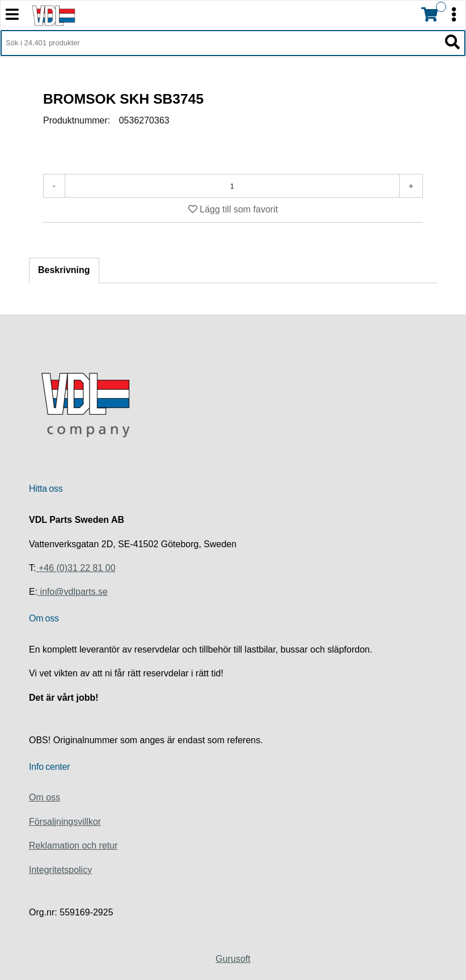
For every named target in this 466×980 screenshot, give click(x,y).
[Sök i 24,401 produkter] (220, 43)
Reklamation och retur (73, 845)
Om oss (45, 797)
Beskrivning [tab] (64, 270)
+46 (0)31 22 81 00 (75, 568)
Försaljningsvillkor (65, 822)
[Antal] (232, 186)
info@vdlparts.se (73, 592)
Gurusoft (233, 959)
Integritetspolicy (60, 870)
